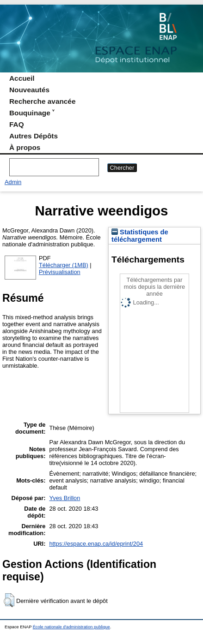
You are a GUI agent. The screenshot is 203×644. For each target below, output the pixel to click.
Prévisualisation (60, 272)
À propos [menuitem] (25, 147)
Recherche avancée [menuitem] (42, 101)
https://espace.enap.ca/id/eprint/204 (96, 544)
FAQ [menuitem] (17, 124)
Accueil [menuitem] (22, 78)
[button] (9, 600)
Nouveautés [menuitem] (29, 90)
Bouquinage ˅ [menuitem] (32, 113)
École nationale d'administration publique (71, 627)
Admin (13, 182)
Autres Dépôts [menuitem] (34, 136)
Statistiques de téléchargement (140, 236)
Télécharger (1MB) (64, 265)
